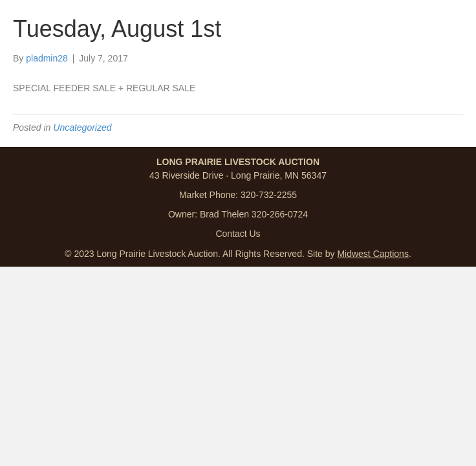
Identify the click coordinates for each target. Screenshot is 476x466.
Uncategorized (82, 128)
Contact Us (238, 234)
